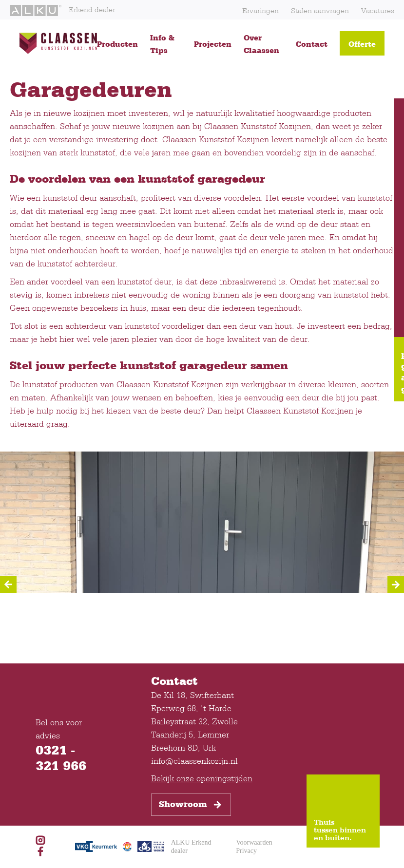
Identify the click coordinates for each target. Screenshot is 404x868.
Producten (117, 44)
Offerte (362, 44)
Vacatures (378, 10)
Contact (312, 44)
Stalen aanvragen (320, 10)
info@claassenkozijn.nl (194, 761)
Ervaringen (260, 10)
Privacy (246, 851)
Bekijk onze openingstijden (202, 778)
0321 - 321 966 (61, 757)
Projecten (213, 44)
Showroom (191, 805)
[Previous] (8, 585)
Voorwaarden (254, 842)
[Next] (396, 585)
